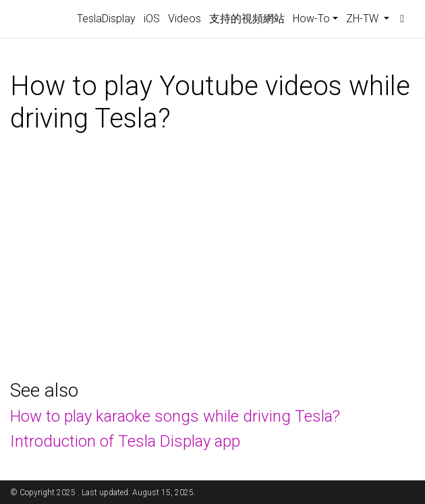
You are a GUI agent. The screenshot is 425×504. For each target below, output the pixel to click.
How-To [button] (311, 19)
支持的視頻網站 (247, 19)
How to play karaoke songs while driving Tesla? (175, 416)
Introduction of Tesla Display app (125, 441)
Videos (185, 19)
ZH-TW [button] (364, 19)
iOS (152, 19)
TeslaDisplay (106, 19)
